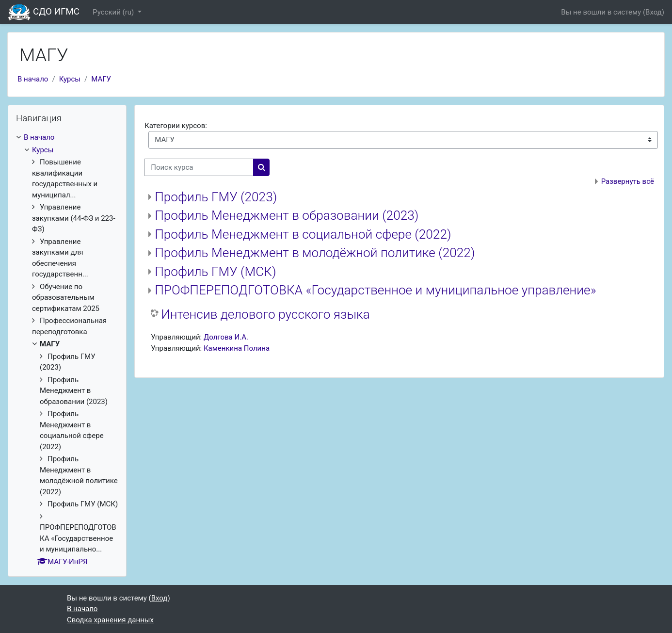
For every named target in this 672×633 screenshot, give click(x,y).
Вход (654, 12)
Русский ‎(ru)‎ (114, 12)
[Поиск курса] (199, 168)
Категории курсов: (176, 126)
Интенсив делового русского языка (265, 314)
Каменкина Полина (237, 348)
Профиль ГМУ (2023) (216, 197)
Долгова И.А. (226, 337)
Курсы (70, 79)
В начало (33, 79)
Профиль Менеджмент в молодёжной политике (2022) (315, 253)
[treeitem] (67, 349)
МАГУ (101, 79)
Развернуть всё (628, 181)
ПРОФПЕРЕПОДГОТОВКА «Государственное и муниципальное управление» (375, 290)
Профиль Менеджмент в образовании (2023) (287, 215)
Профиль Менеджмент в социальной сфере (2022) (303, 234)
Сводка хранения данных (110, 620)
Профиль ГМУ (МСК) (215, 272)
